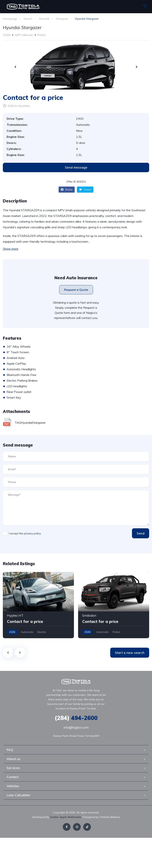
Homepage (10, 19)
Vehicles (13, 786)
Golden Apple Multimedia (66, 817)
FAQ (10, 750)
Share (67, 190)
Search (28, 19)
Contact (13, 777)
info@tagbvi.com (76, 727)
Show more (11, 249)
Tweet (85, 190)
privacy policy (32, 533)
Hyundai (44, 19)
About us (14, 759)
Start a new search (130, 653)
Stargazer (62, 19)
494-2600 (76, 718)
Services (13, 768)
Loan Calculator (19, 795)
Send (141, 533)
